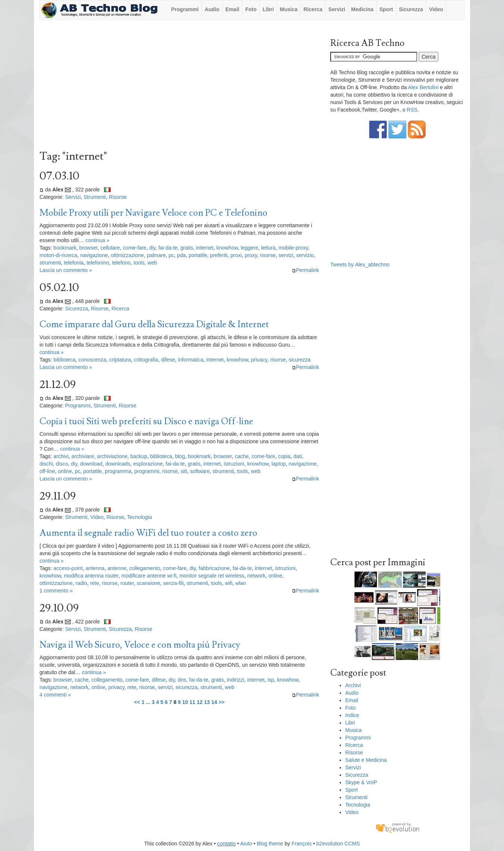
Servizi (337, 9)
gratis (187, 248)
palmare (156, 255)
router (127, 583)
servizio (305, 255)
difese (168, 360)
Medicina (362, 9)
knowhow (227, 248)
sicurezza (300, 360)
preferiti (219, 255)
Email (232, 9)
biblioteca (64, 360)
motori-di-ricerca (58, 255)
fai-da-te (168, 248)
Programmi (185, 9)
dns (182, 680)
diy (152, 248)
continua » (97, 240)
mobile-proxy (293, 248)
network (256, 576)
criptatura (120, 360)
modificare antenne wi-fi (149, 576)
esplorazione (148, 464)
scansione (149, 583)
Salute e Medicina (366, 760)
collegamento (145, 568)
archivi (61, 456)
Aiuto (246, 844)
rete (94, 583)
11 (192, 702)
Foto (251, 9)
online (65, 471)
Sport (386, 9)
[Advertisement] (179, 87)
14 (214, 702)
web (152, 263)
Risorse (118, 197)
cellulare (110, 248)
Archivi (353, 685)
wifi (229, 583)
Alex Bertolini (423, 87)
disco (62, 464)
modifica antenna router (91, 576)
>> (221, 702)
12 (200, 702)
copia (284, 456)
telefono (122, 263)
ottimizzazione (127, 255)
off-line (47, 471)
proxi (236, 255)
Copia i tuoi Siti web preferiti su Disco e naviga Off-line (146, 421)
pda (181, 255)
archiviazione (112, 456)
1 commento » (56, 591)
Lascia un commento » (66, 270)
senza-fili (174, 583)
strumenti (50, 263)
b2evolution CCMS (338, 844)
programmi (147, 471)
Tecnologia (140, 517)
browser (89, 248)
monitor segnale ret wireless (212, 576)
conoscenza (92, 360)
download (91, 464)
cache (242, 456)
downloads (118, 464)
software (200, 471)
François (302, 844)
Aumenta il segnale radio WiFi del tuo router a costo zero (148, 533)
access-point (68, 568)
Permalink (305, 270)
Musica (289, 9)
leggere (250, 248)
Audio (212, 9)
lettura (268, 248)
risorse (268, 255)
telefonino (98, 263)
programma (118, 471)
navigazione (94, 255)
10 (185, 702)
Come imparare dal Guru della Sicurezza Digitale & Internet (154, 324)
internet (205, 248)
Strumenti (95, 197)
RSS (412, 110)
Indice (352, 715)
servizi (286, 255)
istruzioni (234, 464)
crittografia (146, 360)
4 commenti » (55, 695)
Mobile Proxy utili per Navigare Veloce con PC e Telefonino (153, 213)
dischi (46, 464)
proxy (251, 255)
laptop (278, 464)
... (148, 702)
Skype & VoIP (361, 782)
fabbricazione (214, 568)
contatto (226, 844)
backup (139, 456)
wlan (241, 583)
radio (81, 583)
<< (137, 702)
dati (298, 456)
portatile (198, 255)
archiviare (83, 456)
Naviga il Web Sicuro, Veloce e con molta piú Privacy (140, 645)
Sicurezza (411, 9)
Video (436, 9)
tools (139, 263)
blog (180, 456)
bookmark (65, 248)
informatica (190, 360)
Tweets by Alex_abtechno (360, 265)
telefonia (74, 263)
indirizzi (235, 680)
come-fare (134, 248)
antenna (95, 568)
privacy (259, 360)
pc (171, 255)
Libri (268, 9)
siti (184, 471)
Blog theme (270, 844)
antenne (117, 568)
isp (271, 680)
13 (207, 702)
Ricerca (313, 9)
